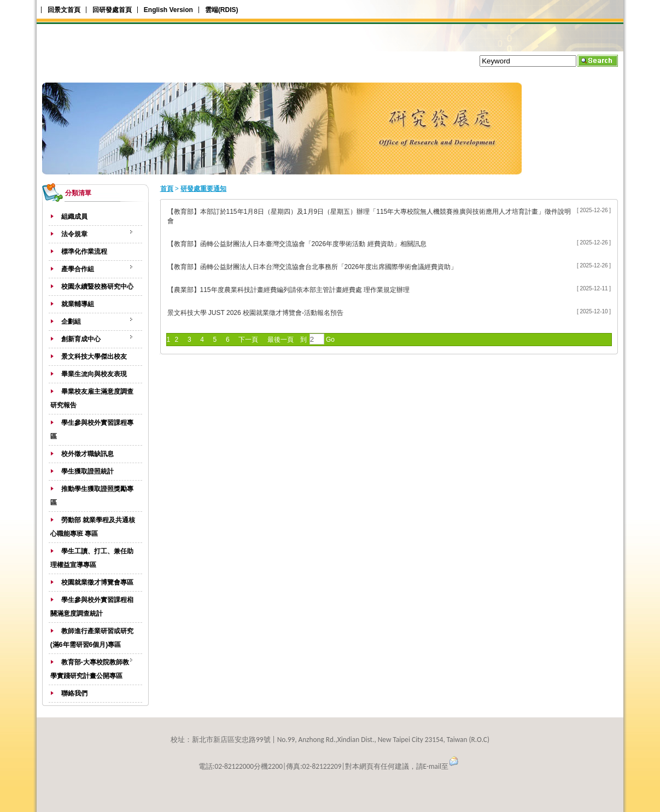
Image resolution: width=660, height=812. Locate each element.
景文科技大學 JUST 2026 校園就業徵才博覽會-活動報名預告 (255, 313)
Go (329, 340)
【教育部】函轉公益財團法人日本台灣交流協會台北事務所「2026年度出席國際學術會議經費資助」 (313, 267)
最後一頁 (281, 340)
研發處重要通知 (203, 189)
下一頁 (248, 340)
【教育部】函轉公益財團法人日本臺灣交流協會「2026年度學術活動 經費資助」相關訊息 (297, 244)
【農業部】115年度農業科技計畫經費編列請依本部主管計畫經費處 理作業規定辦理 (288, 290)
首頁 (167, 189)
